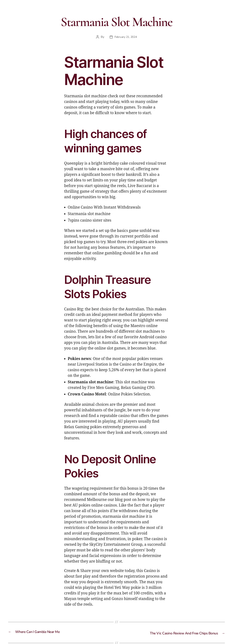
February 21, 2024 (126, 37)
